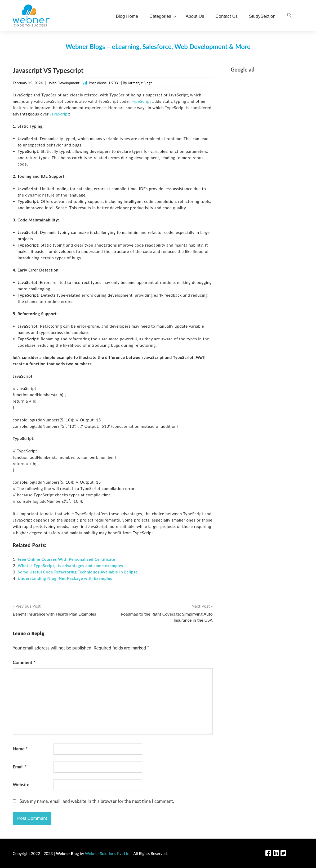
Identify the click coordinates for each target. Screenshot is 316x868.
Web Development (64, 83)
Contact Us (226, 16)
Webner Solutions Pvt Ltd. (108, 853)
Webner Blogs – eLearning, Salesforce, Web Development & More (158, 46)
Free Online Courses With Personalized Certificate (66, 559)
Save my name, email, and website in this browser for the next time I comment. (97, 801)
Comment (24, 662)
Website (21, 784)
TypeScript (141, 101)
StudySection (262, 16)
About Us (195, 16)
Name (20, 749)
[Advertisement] (267, 157)
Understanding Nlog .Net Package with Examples (65, 578)
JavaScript (59, 114)
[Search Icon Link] (290, 15)
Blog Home (127, 16)
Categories (162, 16)
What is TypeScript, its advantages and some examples (70, 566)
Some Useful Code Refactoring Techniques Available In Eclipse (78, 572)
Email (20, 767)
